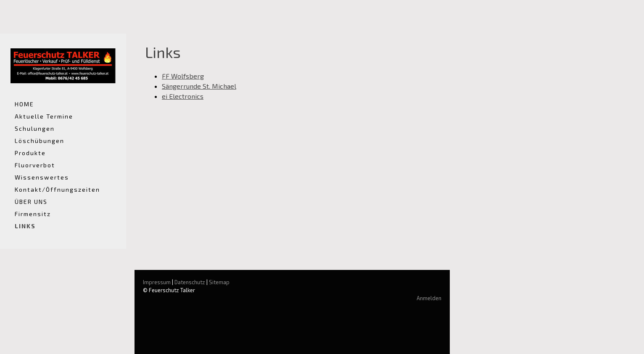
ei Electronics (183, 96)
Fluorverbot (35, 165)
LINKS (25, 226)
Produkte (30, 153)
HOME (24, 104)
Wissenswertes (42, 177)
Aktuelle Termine (44, 116)
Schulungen (35, 128)
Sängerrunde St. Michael (199, 86)
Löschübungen (40, 141)
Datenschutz (190, 282)
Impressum (157, 282)
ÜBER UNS (31, 202)
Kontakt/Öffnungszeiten (57, 189)
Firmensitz (33, 214)
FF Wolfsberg (183, 76)
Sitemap (219, 282)
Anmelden (429, 298)
